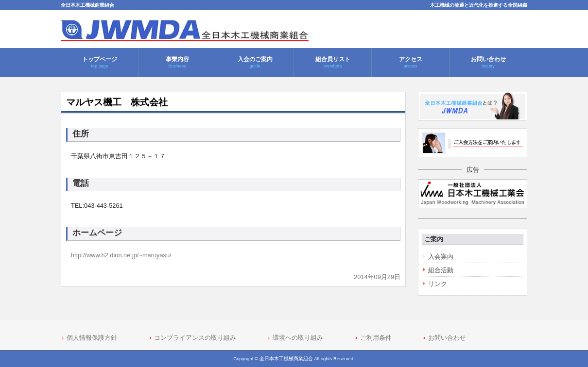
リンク (438, 284)
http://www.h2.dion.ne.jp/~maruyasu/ (121, 255)
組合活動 (441, 270)
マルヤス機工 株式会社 (117, 102)
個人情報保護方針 (92, 338)
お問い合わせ (447, 338)
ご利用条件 (376, 338)
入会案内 (441, 257)
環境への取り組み (298, 338)
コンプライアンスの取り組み (195, 338)
